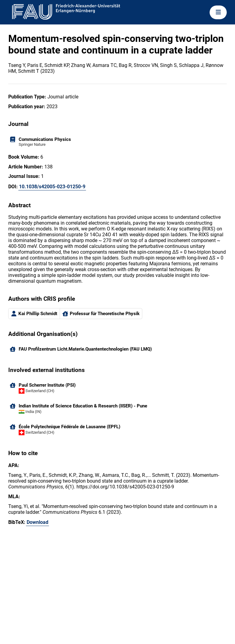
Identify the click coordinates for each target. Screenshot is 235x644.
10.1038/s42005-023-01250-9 (52, 187)
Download (37, 522)
